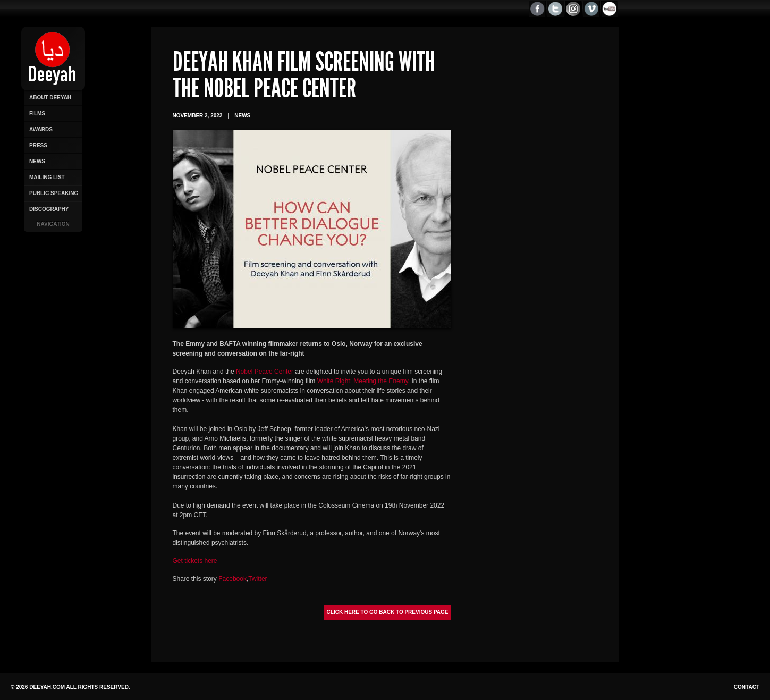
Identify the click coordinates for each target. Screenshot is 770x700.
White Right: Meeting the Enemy (363, 381)
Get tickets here (195, 561)
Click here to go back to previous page (388, 612)
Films (37, 113)
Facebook (232, 579)
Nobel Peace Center (265, 372)
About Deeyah (50, 98)
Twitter (257, 579)
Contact (747, 687)
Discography (49, 209)
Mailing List (47, 177)
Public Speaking (54, 193)
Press (38, 145)
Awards (41, 129)
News (37, 161)
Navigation (53, 224)
